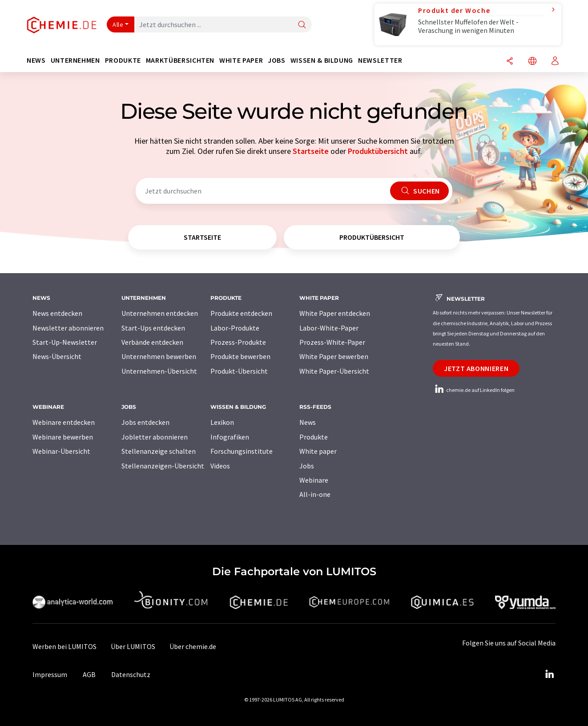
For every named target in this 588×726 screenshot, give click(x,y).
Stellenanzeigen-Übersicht (163, 466)
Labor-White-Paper (329, 328)
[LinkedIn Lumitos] (549, 674)
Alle (118, 24)
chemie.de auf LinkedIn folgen (474, 390)
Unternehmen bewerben (159, 356)
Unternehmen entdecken (160, 313)
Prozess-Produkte (238, 342)
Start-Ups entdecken (153, 328)
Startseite (311, 151)
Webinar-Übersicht (61, 451)
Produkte (314, 437)
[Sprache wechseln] (532, 62)
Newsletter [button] (380, 60)
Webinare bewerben (63, 437)
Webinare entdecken (64, 422)
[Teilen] (510, 62)
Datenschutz (131, 674)
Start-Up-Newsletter (65, 342)
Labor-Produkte (235, 328)
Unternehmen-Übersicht (159, 371)
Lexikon (222, 422)
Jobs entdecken (145, 422)
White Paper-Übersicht (334, 371)
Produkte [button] (123, 60)
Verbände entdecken (152, 342)
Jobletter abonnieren (155, 437)
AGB (89, 674)
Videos (220, 466)
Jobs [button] (277, 60)
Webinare (314, 480)
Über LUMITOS (133, 646)
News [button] (36, 60)
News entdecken (57, 313)
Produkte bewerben (240, 356)
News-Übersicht (57, 356)
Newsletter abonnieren (68, 328)
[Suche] (302, 25)
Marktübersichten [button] (180, 60)
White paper (318, 451)
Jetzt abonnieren (476, 368)
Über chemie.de (193, 646)
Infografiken (230, 437)
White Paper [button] (241, 60)
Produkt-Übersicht (239, 371)
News (308, 422)
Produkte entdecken (241, 313)
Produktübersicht (378, 151)
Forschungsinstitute (242, 451)
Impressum (50, 674)
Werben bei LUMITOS (64, 646)
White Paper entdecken (335, 313)
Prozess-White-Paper (332, 342)
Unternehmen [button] (75, 60)
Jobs (307, 466)
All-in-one (315, 494)
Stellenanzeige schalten (159, 451)
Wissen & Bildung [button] (322, 60)
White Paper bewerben (334, 356)
